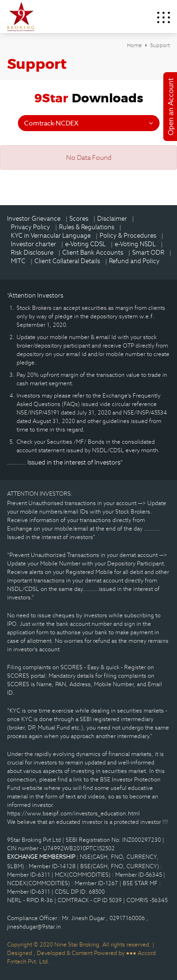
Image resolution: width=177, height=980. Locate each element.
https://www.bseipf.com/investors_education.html (73, 813)
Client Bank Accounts (93, 253)
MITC (18, 261)
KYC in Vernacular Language (51, 236)
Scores (79, 219)
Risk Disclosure (32, 253)
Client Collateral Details (67, 261)
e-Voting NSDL (135, 244)
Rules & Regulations (87, 227)
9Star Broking (21, 17)
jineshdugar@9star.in (34, 926)
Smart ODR (148, 253)
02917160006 (128, 918)
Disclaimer (112, 219)
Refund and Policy (134, 261)
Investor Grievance (34, 219)
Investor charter (34, 244)
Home (134, 45)
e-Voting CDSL (85, 244)
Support (160, 45)
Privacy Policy (30, 227)
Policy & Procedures (128, 236)
